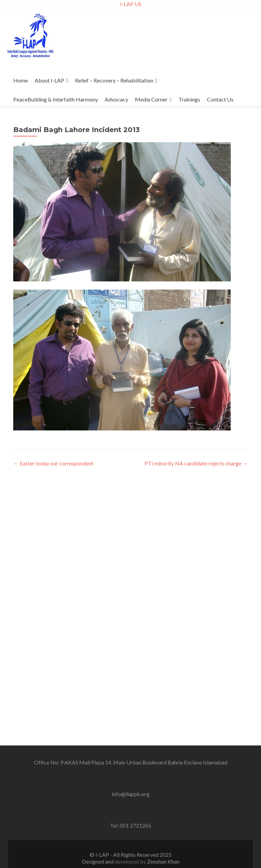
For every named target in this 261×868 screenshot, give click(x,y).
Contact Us (220, 99)
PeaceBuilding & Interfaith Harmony (56, 99)
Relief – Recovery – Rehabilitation (114, 80)
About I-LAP (49, 80)
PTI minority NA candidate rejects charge (196, 463)
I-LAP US (131, 4)
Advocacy (116, 99)
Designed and (98, 861)
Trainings (189, 99)
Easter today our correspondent (53, 463)
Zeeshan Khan (163, 861)
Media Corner (151, 99)
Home (21, 80)
